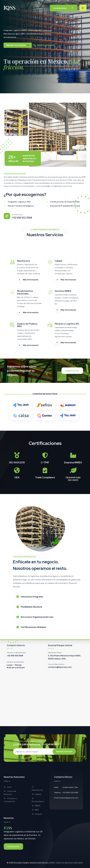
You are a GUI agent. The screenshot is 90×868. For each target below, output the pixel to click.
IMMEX (36, 806)
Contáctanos (13, 846)
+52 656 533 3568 (15, 656)
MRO (35, 810)
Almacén (37, 814)
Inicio (8, 787)
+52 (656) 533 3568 (46, 45)
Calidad (37, 794)
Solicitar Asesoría (64, 752)
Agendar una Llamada (18, 45)
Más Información (28, 280)
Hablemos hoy (72, 371)
